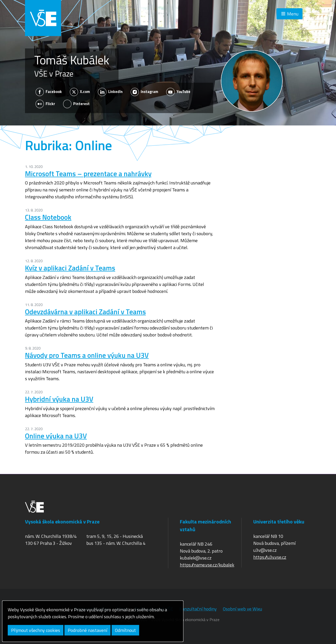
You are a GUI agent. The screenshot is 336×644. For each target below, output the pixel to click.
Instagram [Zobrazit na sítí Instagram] (145, 92)
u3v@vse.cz (265, 550)
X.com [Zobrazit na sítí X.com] (80, 92)
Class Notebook (48, 217)
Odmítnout (125, 630)
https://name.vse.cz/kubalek (207, 565)
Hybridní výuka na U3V (59, 399)
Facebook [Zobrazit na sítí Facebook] (49, 92)
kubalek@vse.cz (196, 558)
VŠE (43, 18)
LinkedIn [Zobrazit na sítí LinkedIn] (110, 92)
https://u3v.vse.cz (270, 557)
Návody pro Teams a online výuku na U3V (87, 355)
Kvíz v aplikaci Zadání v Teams (70, 268)
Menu (293, 14)
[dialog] (93, 621)
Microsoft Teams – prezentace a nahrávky (88, 173)
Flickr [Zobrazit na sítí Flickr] (45, 104)
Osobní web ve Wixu (242, 609)
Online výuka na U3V (56, 436)
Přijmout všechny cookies (36, 630)
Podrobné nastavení (87, 630)
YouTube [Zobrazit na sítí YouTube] (178, 92)
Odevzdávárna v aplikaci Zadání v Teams (85, 312)
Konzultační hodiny (198, 609)
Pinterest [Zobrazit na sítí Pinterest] (77, 104)
